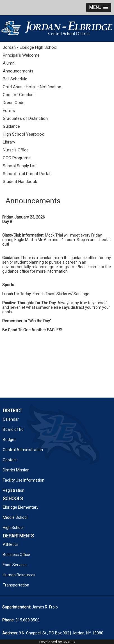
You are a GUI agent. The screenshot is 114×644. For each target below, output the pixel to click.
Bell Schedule (15, 79)
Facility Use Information (24, 480)
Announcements (18, 71)
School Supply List (20, 166)
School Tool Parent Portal (27, 174)
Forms (9, 111)
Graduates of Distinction (25, 118)
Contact (10, 460)
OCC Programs (17, 158)
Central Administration (23, 450)
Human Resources (19, 575)
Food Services (15, 565)
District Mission (16, 470)
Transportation (16, 585)
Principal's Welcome (21, 55)
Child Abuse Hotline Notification (32, 87)
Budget (9, 440)
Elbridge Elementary (21, 507)
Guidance (11, 126)
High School (13, 528)
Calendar (11, 419)
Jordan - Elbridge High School (30, 47)
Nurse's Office (16, 150)
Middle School (15, 517)
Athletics (11, 544)
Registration (14, 490)
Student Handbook (20, 182)
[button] (99, 7)
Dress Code (14, 103)
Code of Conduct (19, 95)
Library (9, 142)
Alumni (9, 63)
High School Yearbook (23, 134)
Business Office (16, 555)
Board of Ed (13, 429)
